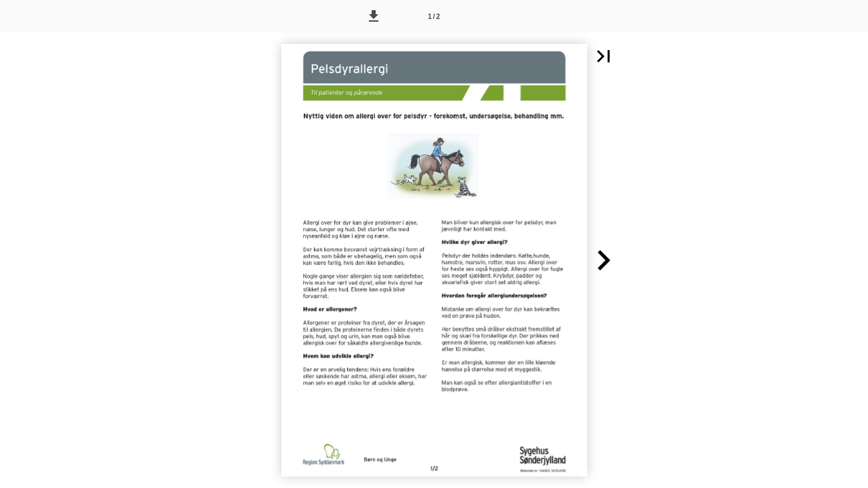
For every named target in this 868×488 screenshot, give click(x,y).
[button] (374, 16)
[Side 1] (434, 16)
